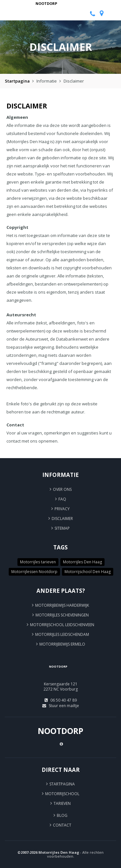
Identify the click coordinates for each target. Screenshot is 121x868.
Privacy (62, 509)
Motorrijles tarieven (38, 562)
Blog (62, 815)
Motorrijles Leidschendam (62, 634)
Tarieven (62, 803)
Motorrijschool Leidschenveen (62, 625)
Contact (62, 825)
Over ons (62, 489)
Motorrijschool (62, 794)
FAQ (62, 499)
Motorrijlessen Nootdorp (34, 572)
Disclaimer (62, 519)
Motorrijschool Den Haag (88, 572)
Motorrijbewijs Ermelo (62, 644)
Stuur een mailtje (64, 706)
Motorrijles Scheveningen (62, 615)
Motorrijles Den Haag (82, 562)
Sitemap (62, 528)
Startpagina (17, 81)
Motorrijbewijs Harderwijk (62, 605)
